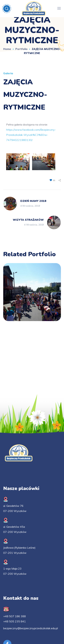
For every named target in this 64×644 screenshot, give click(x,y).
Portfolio (21, 49)
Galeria (8, 73)
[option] (32, 295)
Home (7, 49)
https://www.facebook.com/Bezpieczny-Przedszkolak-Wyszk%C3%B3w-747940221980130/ (31, 135)
